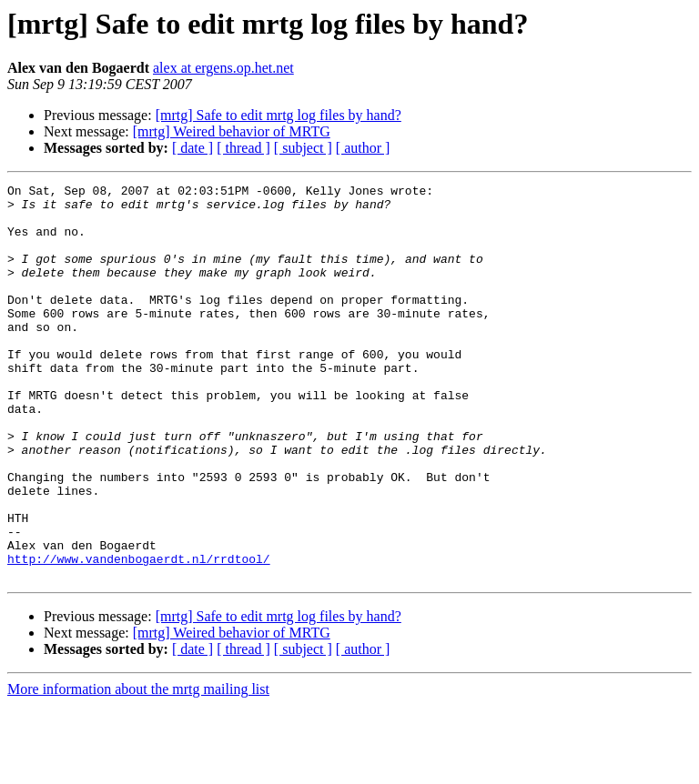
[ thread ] (243, 148)
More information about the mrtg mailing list (138, 768)
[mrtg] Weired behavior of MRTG (232, 131)
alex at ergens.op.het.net (223, 68)
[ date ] (192, 148)
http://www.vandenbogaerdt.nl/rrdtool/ (139, 635)
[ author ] (363, 148)
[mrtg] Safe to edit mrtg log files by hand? (279, 115)
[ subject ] (303, 148)
